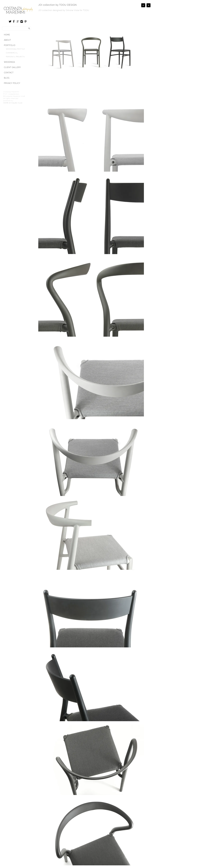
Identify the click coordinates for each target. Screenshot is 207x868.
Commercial (12, 53)
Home (7, 35)
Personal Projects (15, 57)
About (7, 40)
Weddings (10, 62)
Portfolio (10, 45)
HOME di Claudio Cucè (13, 103)
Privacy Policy (12, 83)
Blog (7, 78)
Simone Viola (72, 10)
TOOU (86, 10)
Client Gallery (12, 67)
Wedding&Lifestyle (15, 49)
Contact (9, 73)
